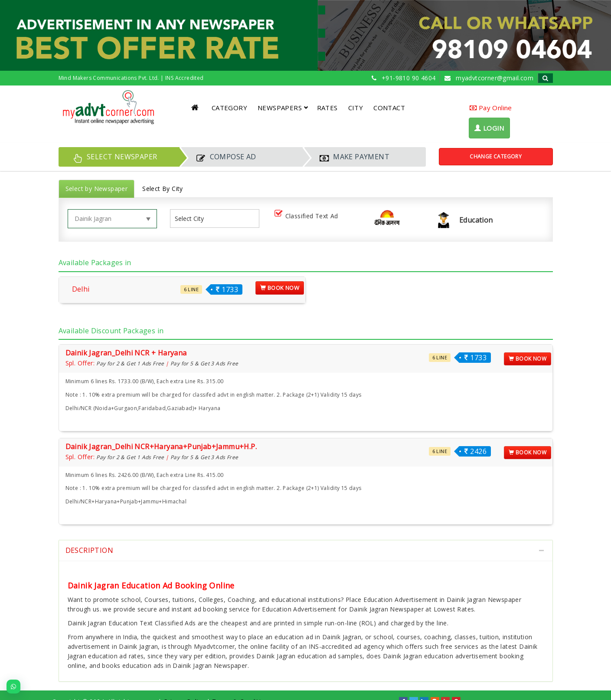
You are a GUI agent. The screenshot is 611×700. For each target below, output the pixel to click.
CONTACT (389, 108)
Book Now (280, 288)
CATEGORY (229, 108)
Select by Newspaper (97, 189)
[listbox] (193, 219)
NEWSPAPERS (283, 108)
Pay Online (491, 108)
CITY (356, 108)
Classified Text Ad (308, 216)
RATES (327, 108)
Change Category (496, 156)
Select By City (163, 189)
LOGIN (489, 128)
